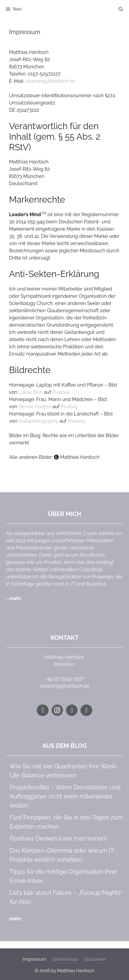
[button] (121, 9)
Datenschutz (65, 959)
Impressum (34, 959)
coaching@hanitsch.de (50, 81)
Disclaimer (95, 959)
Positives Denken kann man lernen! (58, 838)
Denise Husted (35, 407)
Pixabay (61, 392)
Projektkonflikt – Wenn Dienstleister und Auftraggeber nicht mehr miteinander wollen (65, 796)
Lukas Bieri (30, 392)
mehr (15, 598)
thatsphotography (38, 421)
